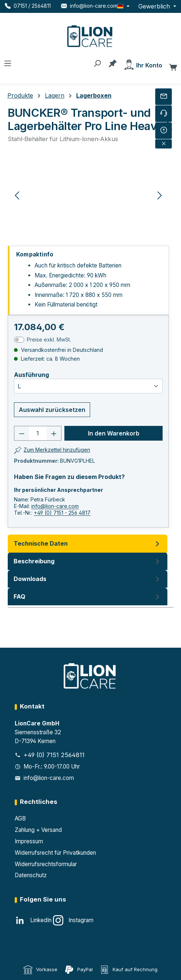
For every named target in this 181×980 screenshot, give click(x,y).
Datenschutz (31, 875)
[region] (88, 195)
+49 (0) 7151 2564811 (54, 755)
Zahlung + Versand (38, 830)
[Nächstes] (160, 195)
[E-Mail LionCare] (89, 6)
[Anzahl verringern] (22, 433)
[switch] (19, 340)
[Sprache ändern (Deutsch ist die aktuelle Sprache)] (123, 6)
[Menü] (8, 63)
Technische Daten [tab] (88, 543)
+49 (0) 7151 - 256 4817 (62, 513)
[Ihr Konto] (143, 64)
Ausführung (31, 375)
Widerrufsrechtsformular (46, 864)
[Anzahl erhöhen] (54, 433)
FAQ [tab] (88, 596)
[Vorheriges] (17, 195)
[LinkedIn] (33, 920)
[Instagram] (73, 920)
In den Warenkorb (114, 433)
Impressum (29, 841)
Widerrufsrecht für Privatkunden (55, 853)
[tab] (88, 561)
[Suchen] (97, 63)
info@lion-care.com (55, 506)
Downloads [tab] (88, 579)
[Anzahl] (38, 433)
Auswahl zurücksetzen (52, 410)
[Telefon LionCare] (28, 6)
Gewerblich (155, 6)
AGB (20, 818)
